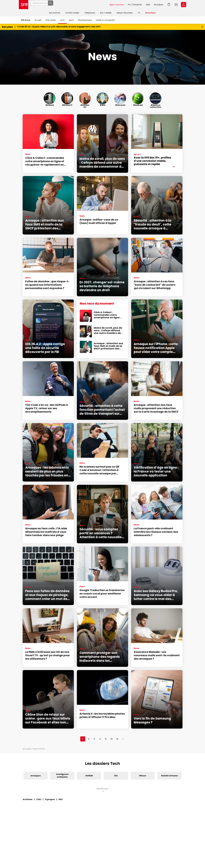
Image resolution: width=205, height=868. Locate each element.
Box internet (55, 13)
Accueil (38, 20)
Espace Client (184, 5)
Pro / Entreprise (135, 5)
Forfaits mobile (72, 13)
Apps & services (117, 5)
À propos (50, 799)
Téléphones (90, 13)
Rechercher (102, 5)
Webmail (176, 5)
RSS (61, 799)
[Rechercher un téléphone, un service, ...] (69, 5)
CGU (39, 799)
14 (117, 739)
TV (139, 13)
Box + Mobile (106, 13)
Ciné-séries (51, 20)
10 (112, 739)
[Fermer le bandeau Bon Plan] (202, 27)
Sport (71, 20)
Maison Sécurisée (125, 13)
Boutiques (159, 5)
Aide (148, 5)
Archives (28, 799)
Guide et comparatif (105, 20)
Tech (62, 20)
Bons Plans (151, 13)
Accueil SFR (24, 5)
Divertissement (85, 20)
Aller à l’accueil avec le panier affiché (169, 5)
